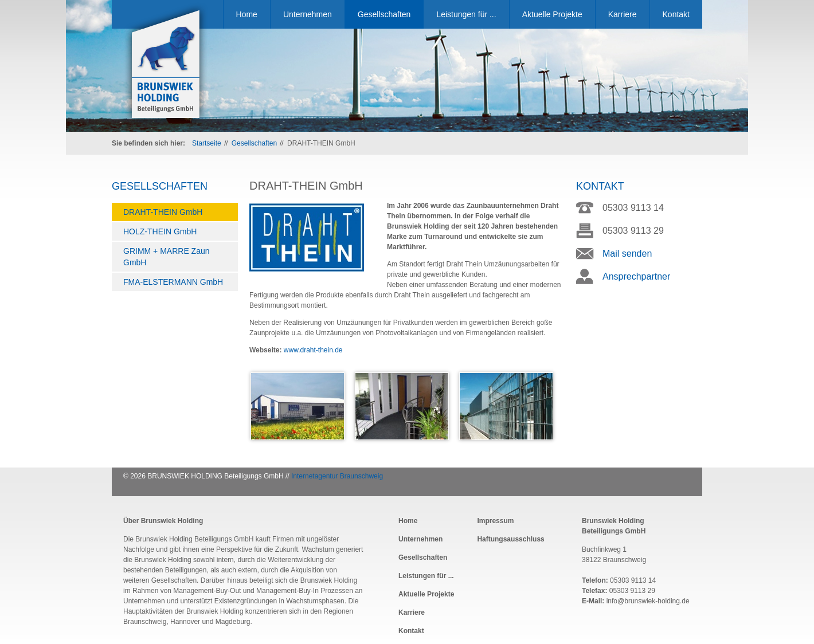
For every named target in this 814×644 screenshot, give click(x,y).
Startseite (207, 143)
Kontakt (676, 14)
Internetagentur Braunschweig (337, 476)
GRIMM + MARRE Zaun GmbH (167, 257)
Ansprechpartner (636, 276)
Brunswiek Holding (166, 65)
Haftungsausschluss (510, 539)
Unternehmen (308, 14)
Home (247, 14)
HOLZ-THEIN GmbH (160, 231)
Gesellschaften (384, 14)
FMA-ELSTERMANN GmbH (173, 282)
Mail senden (627, 254)
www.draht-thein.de (313, 350)
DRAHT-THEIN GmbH (163, 212)
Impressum (495, 521)
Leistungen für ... (466, 14)
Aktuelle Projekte (552, 14)
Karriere (623, 14)
